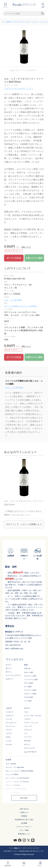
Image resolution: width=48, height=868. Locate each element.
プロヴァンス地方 (30, 694)
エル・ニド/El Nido (13, 300)
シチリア (9, 733)
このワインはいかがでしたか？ (19, 88)
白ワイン (9, 672)
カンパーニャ (10, 726)
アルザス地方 (29, 697)
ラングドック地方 (30, 690)
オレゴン (27, 745)
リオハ (26, 712)
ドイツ (8, 737)
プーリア (9, 730)
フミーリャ (28, 737)
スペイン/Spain (12, 306)
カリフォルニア (29, 748)
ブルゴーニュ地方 (30, 676)
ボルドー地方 (29, 672)
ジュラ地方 (28, 701)
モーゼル (9, 745)
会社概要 (24, 823)
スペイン (35, 22)
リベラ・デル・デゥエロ (33, 716)
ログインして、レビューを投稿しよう (24, 524)
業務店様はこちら (24, 834)
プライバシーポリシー (24, 827)
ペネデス (27, 719)
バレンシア (28, 726)
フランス (27, 669)
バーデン (9, 741)
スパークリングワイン (13, 675)
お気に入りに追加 (34, 258)
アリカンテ (28, 730)
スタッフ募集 (24, 830)
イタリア (9, 708)
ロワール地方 (29, 683)
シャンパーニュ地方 (31, 679)
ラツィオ (9, 719)
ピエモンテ (10, 716)
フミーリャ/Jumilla (28, 306)
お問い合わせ (24, 809)
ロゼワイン (10, 679)
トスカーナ (10, 712)
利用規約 (24, 816)
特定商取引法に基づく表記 (24, 820)
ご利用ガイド (24, 812)
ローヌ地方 (28, 687)
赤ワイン (9, 668)
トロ (26, 733)
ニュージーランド (30, 752)
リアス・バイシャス (31, 723)
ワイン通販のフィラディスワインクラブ (16, 22)
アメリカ (27, 741)
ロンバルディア (11, 723)
